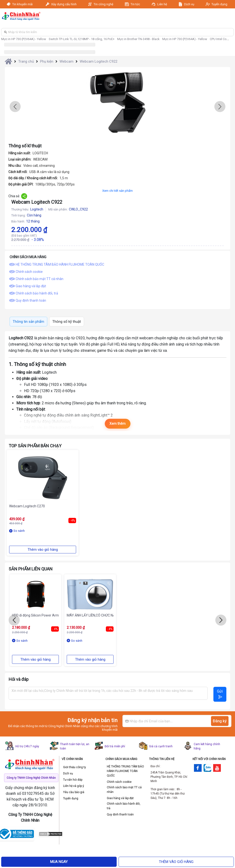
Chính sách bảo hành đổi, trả (124, 806)
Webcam (66, 61)
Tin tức (135, 4)
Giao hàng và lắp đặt (120, 798)
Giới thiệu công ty (75, 767)
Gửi (220, 694)
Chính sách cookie (119, 782)
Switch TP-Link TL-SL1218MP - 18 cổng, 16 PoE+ (82, 39)
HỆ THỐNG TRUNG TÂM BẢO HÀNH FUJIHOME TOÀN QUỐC (125, 771)
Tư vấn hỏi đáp (73, 780)
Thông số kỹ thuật (67, 322)
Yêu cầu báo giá (74, 792)
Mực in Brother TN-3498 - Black (138, 39)
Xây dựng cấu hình (64, 4)
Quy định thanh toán (120, 814)
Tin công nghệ (103, 4)
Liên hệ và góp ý (74, 786)
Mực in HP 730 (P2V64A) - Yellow (24, 39)
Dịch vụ (189, 4)
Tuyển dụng (219, 4)
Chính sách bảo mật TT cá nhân (124, 790)
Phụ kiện (47, 61)
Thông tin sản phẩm (28, 322)
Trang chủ (26, 61)
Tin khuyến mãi (23, 4)
